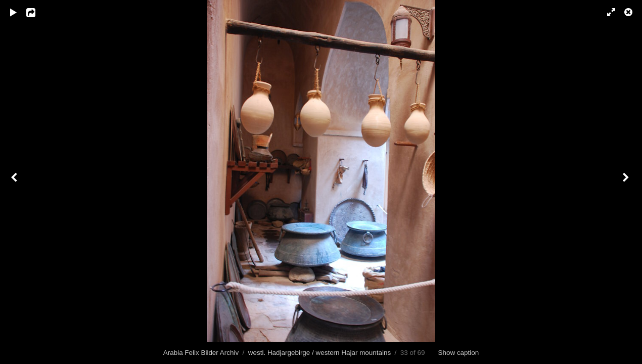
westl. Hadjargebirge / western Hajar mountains (319, 353)
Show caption (459, 353)
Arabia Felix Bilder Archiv (201, 353)
